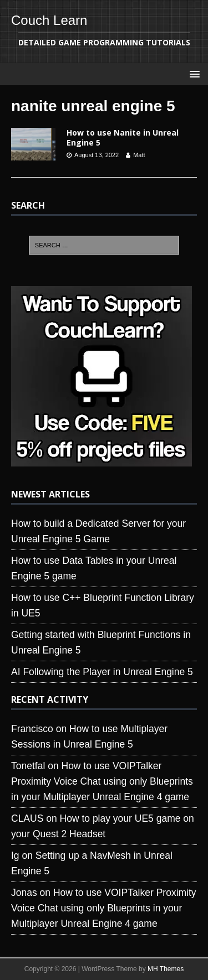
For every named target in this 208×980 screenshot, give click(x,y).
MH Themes (166, 969)
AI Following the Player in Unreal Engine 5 (102, 672)
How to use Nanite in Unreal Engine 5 (123, 138)
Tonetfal (28, 766)
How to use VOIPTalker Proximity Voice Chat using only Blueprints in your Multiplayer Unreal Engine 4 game (102, 781)
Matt (139, 155)
